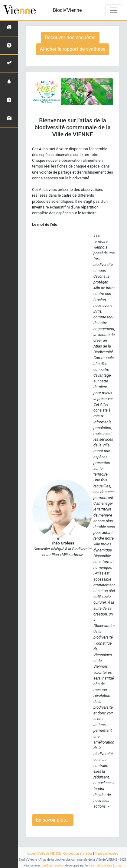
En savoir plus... (53, 820)
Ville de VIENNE (50, 854)
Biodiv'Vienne (67, 10)
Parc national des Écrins (105, 865)
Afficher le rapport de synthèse (73, 49)
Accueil (32, 854)
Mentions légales (106, 854)
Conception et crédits (78, 854)
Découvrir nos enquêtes (70, 37)
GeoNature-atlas (53, 865)
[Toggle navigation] (114, 10)
